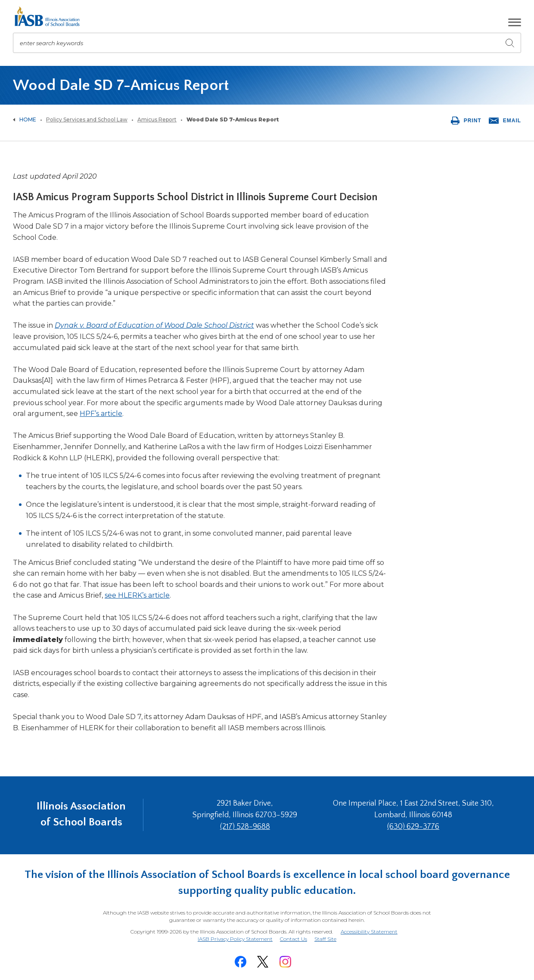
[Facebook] (240, 961)
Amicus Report (157, 119)
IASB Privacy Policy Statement (235, 938)
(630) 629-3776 (414, 827)
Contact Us (293, 938)
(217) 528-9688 (247, 827)
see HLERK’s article (137, 595)
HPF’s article (101, 414)
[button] (515, 22)
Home (28, 119)
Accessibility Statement (369, 932)
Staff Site (326, 939)
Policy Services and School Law (87, 119)
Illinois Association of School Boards (81, 815)
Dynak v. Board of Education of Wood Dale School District (154, 325)
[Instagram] (285, 961)
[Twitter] (263, 961)
